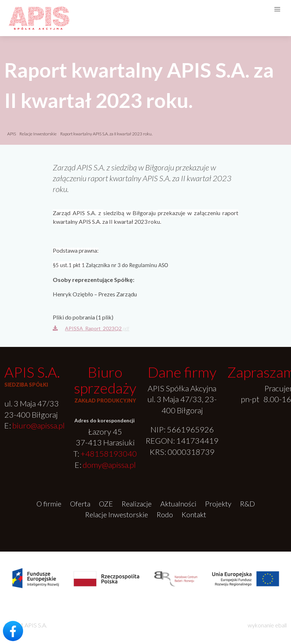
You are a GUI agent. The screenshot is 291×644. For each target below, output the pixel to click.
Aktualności (178, 504)
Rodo (165, 514)
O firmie (49, 504)
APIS (12, 134)
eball (281, 625)
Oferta (80, 504)
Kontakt (194, 514)
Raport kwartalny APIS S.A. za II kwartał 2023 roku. (106, 134)
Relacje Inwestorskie (38, 134)
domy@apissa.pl (109, 465)
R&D (247, 504)
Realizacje (137, 504)
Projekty (218, 504)
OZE (106, 504)
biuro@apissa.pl (38, 425)
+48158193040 (109, 454)
